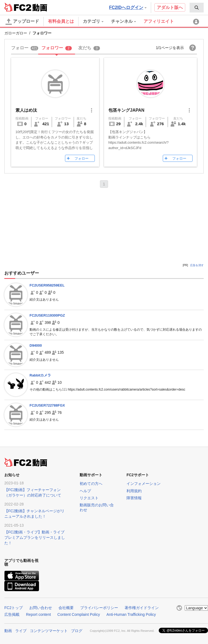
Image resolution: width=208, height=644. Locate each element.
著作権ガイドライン (142, 608)
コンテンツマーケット (49, 631)
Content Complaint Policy (79, 614)
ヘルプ (85, 491)
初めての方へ (91, 484)
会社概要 (66, 608)
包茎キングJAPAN (126, 110)
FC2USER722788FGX (47, 405)
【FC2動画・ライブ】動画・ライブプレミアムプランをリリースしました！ (35, 537)
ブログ (77, 631)
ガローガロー (16, 33)
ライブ (21, 631)
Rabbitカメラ (40, 375)
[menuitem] (197, 8)
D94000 (36, 345)
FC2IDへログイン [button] (128, 7)
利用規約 (134, 491)
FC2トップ (14, 608)
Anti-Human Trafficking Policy (131, 614)
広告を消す (197, 265)
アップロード (22, 22)
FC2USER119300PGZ (47, 315)
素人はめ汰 (26, 110)
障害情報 (134, 498)
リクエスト (89, 498)
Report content (38, 614)
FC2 (18, 7)
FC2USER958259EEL (47, 285)
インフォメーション (144, 484)
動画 (8, 631)
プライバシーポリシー (99, 608)
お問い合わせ (41, 608)
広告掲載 (12, 614)
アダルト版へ (170, 7)
